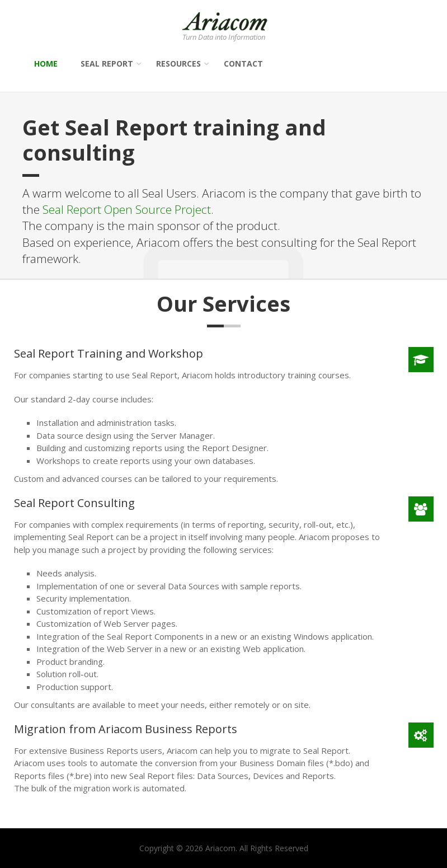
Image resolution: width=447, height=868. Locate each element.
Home (46, 64)
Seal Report (107, 64)
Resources (178, 64)
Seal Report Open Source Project (127, 209)
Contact (243, 64)
